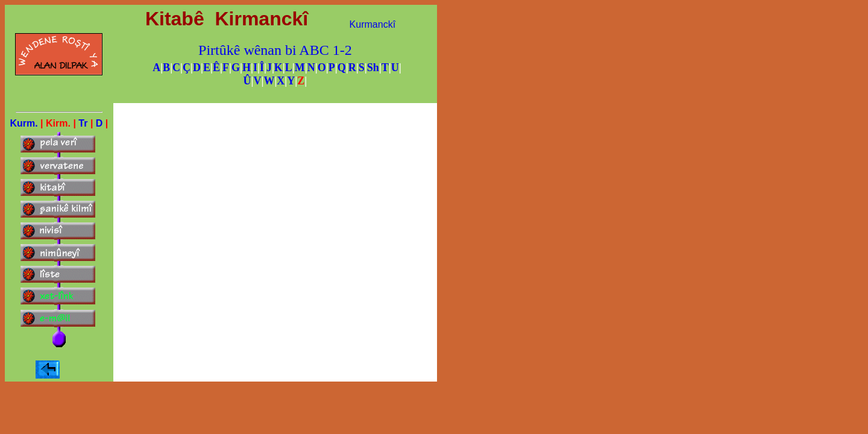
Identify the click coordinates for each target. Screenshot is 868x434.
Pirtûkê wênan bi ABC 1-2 (275, 50)
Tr (83, 123)
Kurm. (24, 123)
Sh (373, 68)
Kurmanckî (373, 24)
